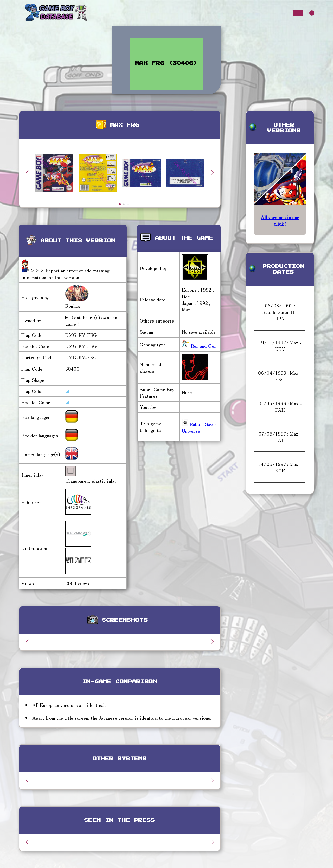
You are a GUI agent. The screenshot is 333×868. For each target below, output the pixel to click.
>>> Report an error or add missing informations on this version (65, 274)
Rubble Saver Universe (199, 427)
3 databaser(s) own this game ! (92, 320)
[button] (212, 173)
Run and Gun (203, 346)
